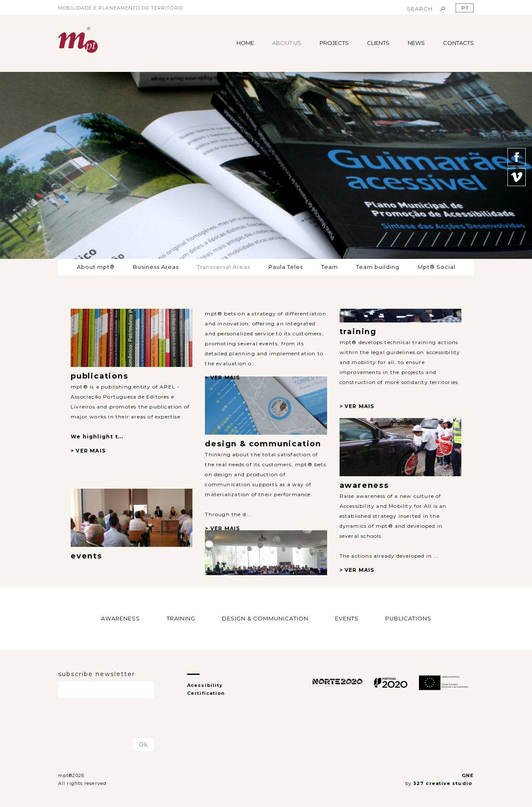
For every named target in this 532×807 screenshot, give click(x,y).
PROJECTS (334, 43)
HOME (245, 43)
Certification (206, 693)
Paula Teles (286, 267)
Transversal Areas (224, 267)
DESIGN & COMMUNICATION (265, 618)
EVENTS (347, 618)
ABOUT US (287, 43)
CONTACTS (458, 43)
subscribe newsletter (97, 674)
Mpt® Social (437, 267)
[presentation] (107, 718)
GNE (468, 775)
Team (330, 267)
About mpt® (96, 267)
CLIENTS (378, 43)
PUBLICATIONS (408, 618)
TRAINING (181, 618)
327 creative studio (443, 783)
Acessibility (205, 685)
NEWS (416, 43)
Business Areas (156, 267)
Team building (378, 267)
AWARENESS (121, 618)
